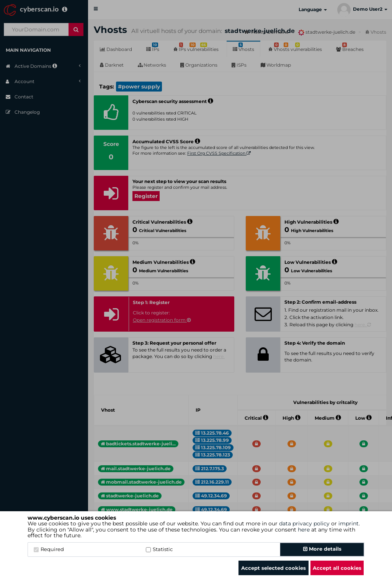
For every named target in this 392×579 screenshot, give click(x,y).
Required (49, 549)
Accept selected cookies (274, 568)
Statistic (159, 549)
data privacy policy (304, 523)
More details (322, 549)
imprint (349, 523)
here (304, 530)
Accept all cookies (337, 568)
